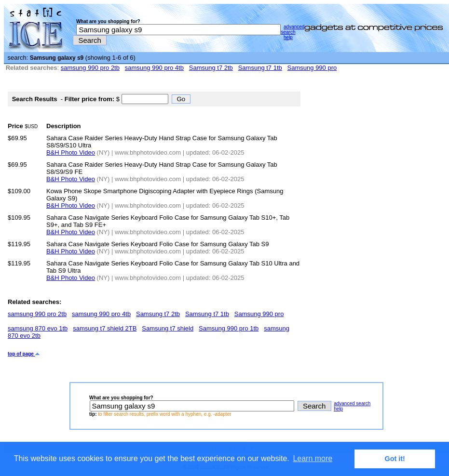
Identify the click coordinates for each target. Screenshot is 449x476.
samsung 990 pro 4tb (154, 68)
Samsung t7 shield (168, 328)
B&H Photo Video (71, 152)
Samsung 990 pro (312, 68)
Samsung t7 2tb (211, 68)
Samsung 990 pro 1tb (229, 328)
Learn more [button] (313, 458)
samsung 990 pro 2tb (90, 68)
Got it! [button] (395, 459)
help (288, 37)
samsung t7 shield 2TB (105, 328)
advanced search (293, 29)
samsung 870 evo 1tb (38, 328)
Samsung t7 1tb (260, 68)
